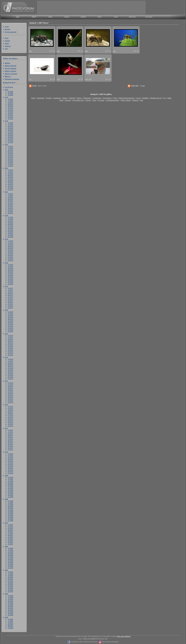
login (18, 17)
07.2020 (10, 226)
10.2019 (10, 244)
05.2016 (10, 324)
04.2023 (10, 160)
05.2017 (10, 301)
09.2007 (10, 530)
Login (7, 26)
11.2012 (10, 408)
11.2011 (10, 432)
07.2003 (10, 628)
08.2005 (10, 579)
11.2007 (10, 526)
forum (100, 17)
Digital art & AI (156, 98)
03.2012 (10, 422)
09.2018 (10, 270)
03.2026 (10, 91)
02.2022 (10, 188)
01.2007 (10, 544)
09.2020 (10, 222)
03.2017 (10, 304)
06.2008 (10, 512)
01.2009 (10, 497)
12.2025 (10, 99)
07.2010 (10, 462)
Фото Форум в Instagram (110, 642)
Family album (126, 100)
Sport (94, 100)
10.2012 (10, 410)
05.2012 (10, 419)
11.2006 (10, 550)
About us (8, 46)
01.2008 (10, 520)
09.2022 (10, 175)
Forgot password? (11, 32)
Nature (65, 98)
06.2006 (10, 559)
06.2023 (10, 157)
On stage (101, 100)
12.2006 (10, 548)
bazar (116, 17)
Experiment (107, 98)
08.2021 (10, 201)
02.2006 (10, 566)
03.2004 (10, 611)
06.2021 (10, 204)
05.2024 (10, 135)
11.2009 (10, 479)
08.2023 (10, 153)
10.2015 (10, 339)
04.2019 (10, 255)
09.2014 (10, 364)
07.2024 (10, 131)
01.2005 (10, 591)
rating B (83, 17)
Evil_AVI (88, 79)
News (7, 38)
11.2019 (10, 243)
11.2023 (10, 148)
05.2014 (10, 371)
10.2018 (10, 268)
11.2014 (10, 361)
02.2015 (10, 353)
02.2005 (10, 590)
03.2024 (10, 139)
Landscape (57, 98)
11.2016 (10, 313)
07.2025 (10, 108)
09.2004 (10, 601)
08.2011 (10, 437)
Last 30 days (9, 87)
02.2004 (10, 613)
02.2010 (10, 471)
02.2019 (10, 259)
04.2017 (10, 302)
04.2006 (10, 562)
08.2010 (10, 461)
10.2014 (10, 363)
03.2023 (10, 162)
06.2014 (10, 370)
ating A (8, 76)
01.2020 (10, 237)
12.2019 (10, 241)
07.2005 (10, 581)
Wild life (72, 98)
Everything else (78, 100)
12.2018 (10, 264)
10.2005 (10, 575)
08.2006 (10, 555)
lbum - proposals (11, 74)
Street (33, 98)
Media (34, 17)
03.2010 (10, 470)
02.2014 (10, 377)
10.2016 (10, 315)
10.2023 (10, 150)
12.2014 (10, 359)
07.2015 (10, 344)
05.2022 (10, 182)
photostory (132, 17)
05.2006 (10, 561)
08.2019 (10, 248)
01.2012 (10, 426)
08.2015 (10, 342)
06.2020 (10, 228)
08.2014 (10, 366)
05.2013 (10, 395)
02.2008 (10, 519)
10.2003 (10, 623)
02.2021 (10, 211)
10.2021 (10, 197)
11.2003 (10, 621)
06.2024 (10, 133)
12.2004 (10, 595)
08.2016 (10, 319)
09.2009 (10, 483)
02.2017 (10, 306)
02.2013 (10, 400)
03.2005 (10, 588)
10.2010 (10, 457)
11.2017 (10, 290)
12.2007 (10, 524)
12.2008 (10, 501)
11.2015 (10, 337)
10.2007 (10, 528)
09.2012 (10, 412)
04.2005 (10, 586)
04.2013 (10, 397)
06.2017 (10, 299)
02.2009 (10, 495)
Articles (7, 41)
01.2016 (10, 331)
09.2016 (10, 317)
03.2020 (10, 233)
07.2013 (10, 392)
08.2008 (10, 508)
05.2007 (10, 537)
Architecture (97, 98)
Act (164, 98)
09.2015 (10, 341)
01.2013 (10, 402)
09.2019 (10, 246)
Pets (142, 100)
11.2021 (10, 195)
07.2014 (10, 368)
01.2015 (10, 355)
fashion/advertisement (127, 98)
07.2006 (10, 557)
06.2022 (10, 181)
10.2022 (10, 173)
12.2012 (10, 406)
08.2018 (10, 272)
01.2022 (10, 189)
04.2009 (10, 491)
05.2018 (10, 277)
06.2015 (10, 346)
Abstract (68, 100)
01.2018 (10, 284)
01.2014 (10, 379)
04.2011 (10, 444)
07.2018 (10, 273)
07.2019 (10, 250)
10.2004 (10, 599)
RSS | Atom (42, 86)
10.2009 (10, 481)
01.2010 (10, 473)
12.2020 (10, 217)
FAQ (6, 49)
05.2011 (10, 442)
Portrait (49, 98)
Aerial (138, 98)
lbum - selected (10, 71)
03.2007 (10, 541)
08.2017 (10, 295)
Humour (135, 100)
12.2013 (10, 383)
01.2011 (10, 450)
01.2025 (10, 119)
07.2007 (10, 533)
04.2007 (10, 539)
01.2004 (10, 615)
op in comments (11, 68)
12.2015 (10, 335)
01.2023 (10, 166)
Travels (88, 100)
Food (115, 98)
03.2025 (10, 115)
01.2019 (10, 260)
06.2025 (10, 110)
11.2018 (10, 266)
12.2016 (10, 312)
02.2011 (10, 448)
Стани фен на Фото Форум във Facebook (84, 642)
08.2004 (10, 603)
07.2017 (10, 297)
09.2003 (10, 624)
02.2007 (10, 542)
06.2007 (10, 535)
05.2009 (10, 490)
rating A (67, 17)
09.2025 (10, 104)
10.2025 (10, 102)
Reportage (41, 98)
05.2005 (10, 584)
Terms (7, 43)
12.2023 (10, 146)
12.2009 (10, 477)
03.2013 (10, 399)
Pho (30, 51)
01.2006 (10, 568)
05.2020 (10, 230)
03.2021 (10, 210)
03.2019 (10, 257)
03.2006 (10, 564)
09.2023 (10, 152)
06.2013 (10, 393)
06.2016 (10, 322)
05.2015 (10, 348)
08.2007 (10, 532)
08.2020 (10, 224)
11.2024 (10, 124)
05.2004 (10, 608)
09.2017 (10, 293)
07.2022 (10, 179)
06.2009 (10, 488)
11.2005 (10, 574)
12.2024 (10, 123)
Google (142, 86)
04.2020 (10, 231)
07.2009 (10, 486)
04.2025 (10, 113)
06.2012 (10, 417)
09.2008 (10, 506)
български (149, 17)
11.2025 (10, 101)
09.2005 (10, 577)
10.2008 (10, 504)
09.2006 (10, 553)
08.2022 (10, 177)
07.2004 (10, 604)
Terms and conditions (124, 636)
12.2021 (10, 193)
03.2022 (10, 186)
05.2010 (10, 466)
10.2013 (10, 386)
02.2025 (10, 117)
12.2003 (10, 619)
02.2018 (10, 282)
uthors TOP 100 (11, 66)
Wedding (145, 98)
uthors (7, 63)
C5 (30, 79)
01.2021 (10, 213)
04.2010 (10, 468)
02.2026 (10, 93)
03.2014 (10, 375)
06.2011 (10, 441)
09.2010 (10, 459)
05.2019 (10, 253)
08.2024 (10, 130)
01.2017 (10, 308)
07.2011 (10, 439)
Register (8, 29)
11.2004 (10, 597)
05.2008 (10, 513)
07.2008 (10, 510)
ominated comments (12, 79)
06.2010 (10, 464)
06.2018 (10, 275)
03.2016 (10, 328)
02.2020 (10, 235)
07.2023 (10, 155)
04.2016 (10, 326)
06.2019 (10, 251)
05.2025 (10, 111)
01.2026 (10, 95)
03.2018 (10, 280)
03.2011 (10, 446)
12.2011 (10, 430)
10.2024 (10, 126)
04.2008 (10, 515)
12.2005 (10, 572)
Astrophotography (112, 100)
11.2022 (10, 172)
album (50, 17)
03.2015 (10, 351)
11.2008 (10, 503)
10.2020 (10, 221)
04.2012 (10, 421)
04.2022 (10, 184)
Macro (79, 98)
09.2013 (10, 388)
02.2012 (10, 424)
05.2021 (10, 206)
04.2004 (10, 610)
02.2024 (10, 140)
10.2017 (10, 292)
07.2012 (10, 415)
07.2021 (10, 202)
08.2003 (10, 626)
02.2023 (10, 164)
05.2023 (10, 159)
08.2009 (10, 484)
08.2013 (10, 390)
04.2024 (10, 137)
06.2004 (10, 606)
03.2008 (10, 517)
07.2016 (10, 321)
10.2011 (10, 433)
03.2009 (10, 493)
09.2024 (10, 128)
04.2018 (10, 279)
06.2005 (10, 582)
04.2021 (10, 208)
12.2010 (10, 454)
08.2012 (10, 413)
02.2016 (10, 330)
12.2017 (10, 288)
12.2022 (10, 170)
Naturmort (87, 98)
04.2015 (10, 350)
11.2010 (10, 455)
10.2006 (10, 552)
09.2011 (10, 435)
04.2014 (10, 373)
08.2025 (10, 106)
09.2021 (10, 199)
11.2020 (10, 219)
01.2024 (10, 142)
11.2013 (10, 384)
